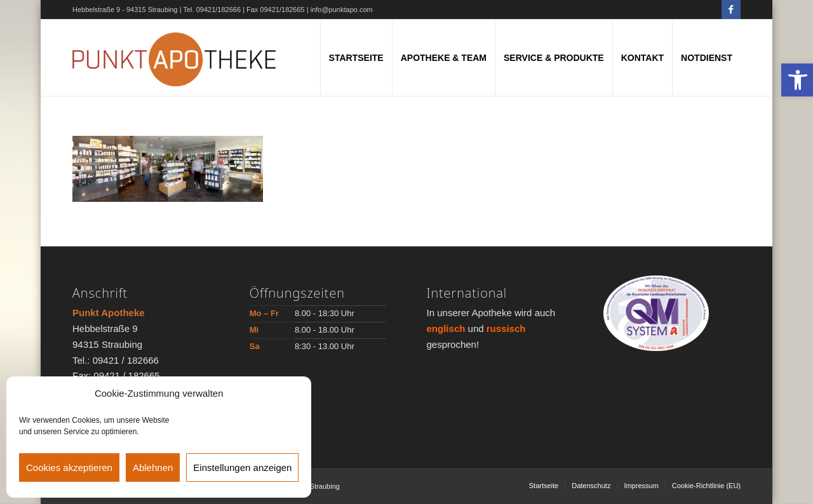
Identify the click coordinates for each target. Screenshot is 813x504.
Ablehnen (153, 468)
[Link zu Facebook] (731, 10)
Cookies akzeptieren (69, 468)
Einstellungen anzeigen (242, 468)
